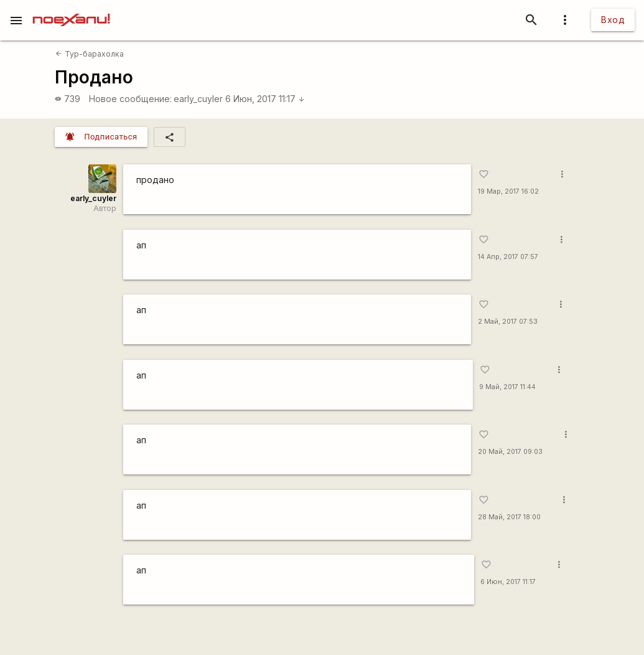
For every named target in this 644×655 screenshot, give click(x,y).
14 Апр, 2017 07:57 (508, 257)
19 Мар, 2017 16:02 (508, 191)
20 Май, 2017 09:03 (510, 452)
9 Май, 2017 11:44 (507, 387)
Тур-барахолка (89, 54)
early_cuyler (198, 99)
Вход (613, 20)
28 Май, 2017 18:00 (509, 517)
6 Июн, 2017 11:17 (265, 99)
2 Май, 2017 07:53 (508, 322)
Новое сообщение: (130, 99)
